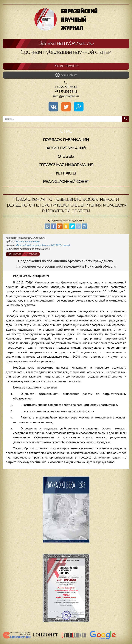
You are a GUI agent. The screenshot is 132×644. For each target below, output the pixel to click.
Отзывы (66, 157)
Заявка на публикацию (66, 43)
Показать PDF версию (23, 254)
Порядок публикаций (66, 140)
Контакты (66, 173)
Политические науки (28, 241)
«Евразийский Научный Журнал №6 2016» (43, 245)
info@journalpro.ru (66, 96)
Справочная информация (66, 165)
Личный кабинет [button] (66, 75)
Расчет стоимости (66, 66)
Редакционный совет (66, 182)
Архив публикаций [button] (66, 148)
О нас (66, 132)
